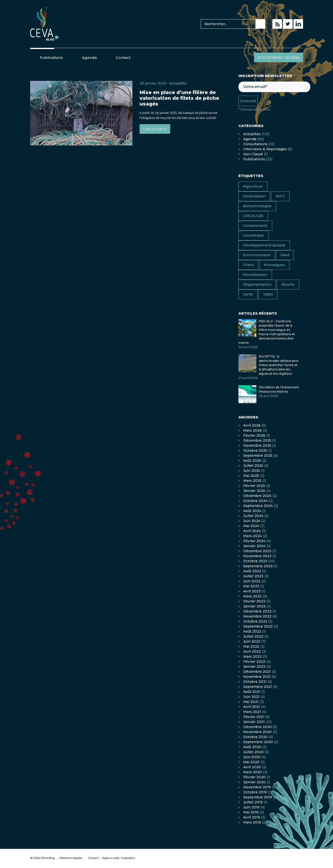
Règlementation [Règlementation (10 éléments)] (257, 284)
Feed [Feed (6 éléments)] (285, 255)
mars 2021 (252, 712)
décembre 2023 (257, 551)
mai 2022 (251, 646)
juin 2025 (252, 471)
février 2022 (254, 662)
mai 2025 (251, 476)
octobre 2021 (255, 682)
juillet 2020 (253, 752)
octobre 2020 (255, 737)
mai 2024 (251, 526)
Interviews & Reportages (265, 149)
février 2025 (254, 486)
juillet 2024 (253, 516)
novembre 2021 (257, 677)
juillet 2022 (253, 636)
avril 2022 (252, 651)
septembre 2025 (258, 456)
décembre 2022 (257, 611)
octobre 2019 (255, 792)
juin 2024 (252, 521)
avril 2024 (252, 531)
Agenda (89, 58)
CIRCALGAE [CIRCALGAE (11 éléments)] (253, 216)
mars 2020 (253, 772)
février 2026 (254, 435)
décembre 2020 (257, 727)
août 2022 (252, 631)
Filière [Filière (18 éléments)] (248, 265)
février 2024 (254, 541)
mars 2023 (252, 596)
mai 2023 (251, 586)
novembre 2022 (257, 616)
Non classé (253, 154)
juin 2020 (252, 757)
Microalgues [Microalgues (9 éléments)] (274, 265)
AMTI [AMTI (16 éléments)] (280, 196)
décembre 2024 (257, 496)
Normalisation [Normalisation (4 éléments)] (255, 275)
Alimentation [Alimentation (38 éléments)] (254, 196)
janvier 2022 (254, 667)
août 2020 (252, 747)
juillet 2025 (253, 466)
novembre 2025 (257, 445)
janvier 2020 (254, 782)
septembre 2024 (258, 506)
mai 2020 (251, 762)
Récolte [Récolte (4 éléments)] (288, 284)
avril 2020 (252, 767)
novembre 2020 (257, 732)
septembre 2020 (258, 742)
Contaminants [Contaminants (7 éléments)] (255, 226)
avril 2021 (252, 707)
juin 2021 (251, 697)
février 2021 (254, 717)
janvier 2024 (254, 546)
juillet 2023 (253, 576)
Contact (123, 58)
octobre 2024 (255, 501)
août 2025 (252, 461)
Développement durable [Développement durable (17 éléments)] (264, 245)
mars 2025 (252, 481)
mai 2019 (251, 812)
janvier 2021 (254, 722)
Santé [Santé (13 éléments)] (248, 294)
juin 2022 (252, 641)
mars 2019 (252, 822)
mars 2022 (252, 657)
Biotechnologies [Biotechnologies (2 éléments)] (257, 206)
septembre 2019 (258, 797)
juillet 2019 (253, 802)
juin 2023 (252, 581)
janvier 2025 (254, 491)
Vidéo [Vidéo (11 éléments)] (268, 294)
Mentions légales (71, 858)
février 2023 (254, 601)
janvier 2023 (254, 606)
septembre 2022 (258, 626)
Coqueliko (128, 858)
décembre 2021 (257, 672)
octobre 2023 (255, 561)
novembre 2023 (257, 556)
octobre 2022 (255, 621)
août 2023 (252, 571)
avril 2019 (252, 817)
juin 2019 (251, 807)
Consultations (255, 144)
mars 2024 (252, 536)
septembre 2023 (258, 566)
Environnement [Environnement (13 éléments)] (257, 255)
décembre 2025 (257, 440)
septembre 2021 (258, 687)
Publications (51, 58)
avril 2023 (252, 591)
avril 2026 (252, 425)
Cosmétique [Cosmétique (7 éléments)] (253, 235)
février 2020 (254, 777)
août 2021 (252, 692)
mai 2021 (251, 702)
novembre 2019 (257, 787)
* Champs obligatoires (254, 109)
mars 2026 (252, 430)
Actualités (178, 83)
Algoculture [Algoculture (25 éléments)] (253, 186)
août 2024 (252, 511)
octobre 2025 (255, 451)
